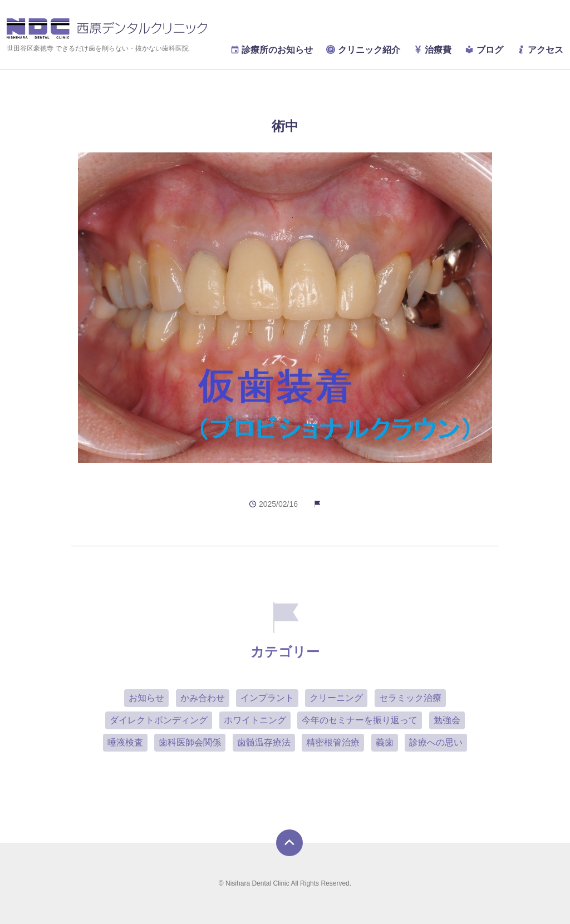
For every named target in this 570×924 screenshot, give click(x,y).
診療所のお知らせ (272, 50)
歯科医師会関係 (190, 742)
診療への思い (436, 742)
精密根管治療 (333, 742)
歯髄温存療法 (264, 742)
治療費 (433, 50)
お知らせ (146, 698)
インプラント (267, 698)
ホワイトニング (255, 720)
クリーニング (336, 698)
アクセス (540, 50)
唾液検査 (125, 742)
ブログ (484, 50)
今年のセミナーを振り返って (360, 720)
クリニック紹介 (363, 50)
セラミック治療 (410, 698)
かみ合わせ (203, 698)
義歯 (385, 742)
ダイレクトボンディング (159, 720)
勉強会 (447, 720)
